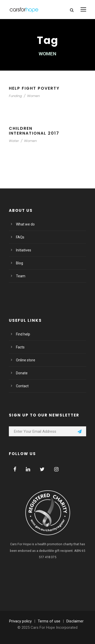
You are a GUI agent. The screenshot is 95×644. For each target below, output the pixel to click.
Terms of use (49, 621)
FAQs (20, 237)
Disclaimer (75, 621)
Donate (22, 373)
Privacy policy (20, 621)
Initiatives (24, 250)
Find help (23, 334)
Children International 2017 (34, 131)
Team (21, 276)
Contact (22, 386)
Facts (20, 347)
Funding (15, 96)
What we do (25, 224)
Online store (26, 360)
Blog (20, 263)
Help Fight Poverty (34, 88)
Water (14, 141)
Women (33, 96)
